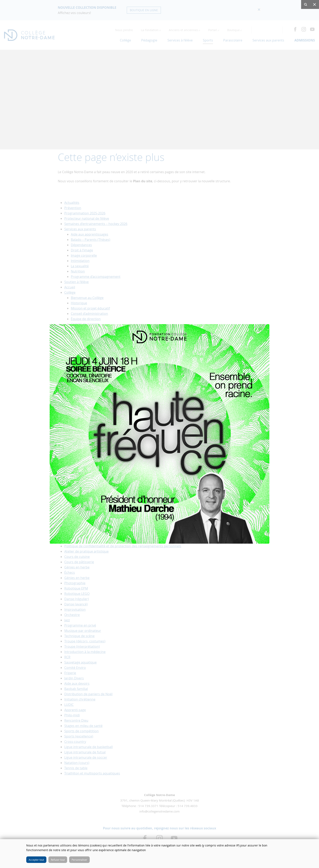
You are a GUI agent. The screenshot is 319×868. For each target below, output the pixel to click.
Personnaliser (79, 860)
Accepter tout (36, 860)
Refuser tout (58, 860)
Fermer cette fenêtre (313, 845)
